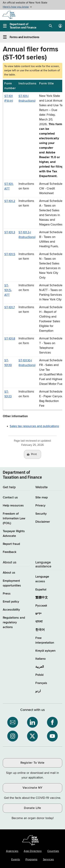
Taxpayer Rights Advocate (14, 534)
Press (7, 594)
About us (9, 573)
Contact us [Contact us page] (10, 498)
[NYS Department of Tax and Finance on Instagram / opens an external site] (13, 736)
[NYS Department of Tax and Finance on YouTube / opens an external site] (52, 736)
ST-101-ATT (9, 186)
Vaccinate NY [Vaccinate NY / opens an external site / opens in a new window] (32, 788)
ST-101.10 (8, 363)
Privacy (40, 506)
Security (41, 514)
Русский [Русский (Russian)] (41, 606)
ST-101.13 (8, 394)
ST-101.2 (10, 201)
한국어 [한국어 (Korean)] (40, 630)
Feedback (10, 552)
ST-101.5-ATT (8, 290)
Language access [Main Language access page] (42, 579)
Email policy (11, 602)
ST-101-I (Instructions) (27, 98)
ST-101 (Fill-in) (9, 98)
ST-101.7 (10, 307)
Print (34, 454)
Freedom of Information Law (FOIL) (14, 518)
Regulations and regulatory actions (14, 622)
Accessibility (11, 610)
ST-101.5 (10, 254)
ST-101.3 (10, 232)
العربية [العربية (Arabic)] (40, 667)
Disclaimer (43, 522)
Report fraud (11, 544)
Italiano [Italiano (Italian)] (40, 659)
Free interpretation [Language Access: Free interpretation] (45, 640)
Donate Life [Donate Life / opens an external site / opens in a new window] (32, 808)
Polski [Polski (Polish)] (39, 675)
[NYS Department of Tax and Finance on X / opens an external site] (32, 736)
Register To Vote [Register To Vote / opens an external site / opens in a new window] (32, 763)
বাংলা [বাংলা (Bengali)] (39, 622)
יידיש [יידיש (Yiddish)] (38, 614)
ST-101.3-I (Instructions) (27, 235)
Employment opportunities (12, 583)
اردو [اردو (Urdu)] (38, 691)
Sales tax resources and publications (34, 426)
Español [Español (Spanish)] (41, 590)
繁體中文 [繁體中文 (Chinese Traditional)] (42, 598)
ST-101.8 (10, 339)
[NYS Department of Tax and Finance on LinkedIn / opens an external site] (32, 722)
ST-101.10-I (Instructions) (27, 363)
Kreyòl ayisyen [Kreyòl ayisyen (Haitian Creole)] (45, 651)
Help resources (13, 506)
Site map (42, 498)
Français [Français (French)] (41, 683)
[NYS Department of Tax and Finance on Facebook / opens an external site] (52, 722)
